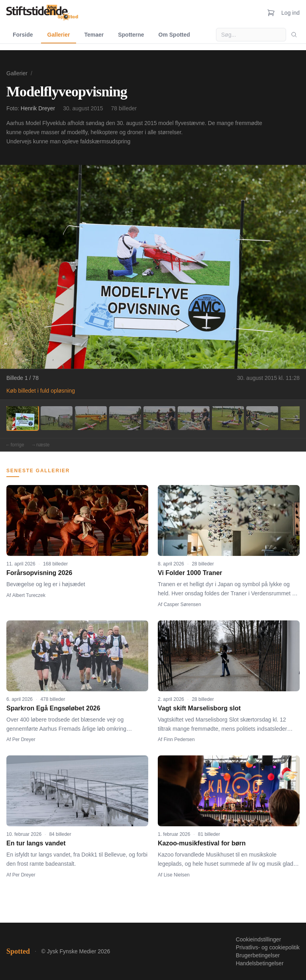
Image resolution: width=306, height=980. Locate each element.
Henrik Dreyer (38, 108)
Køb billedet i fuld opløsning (41, 391)
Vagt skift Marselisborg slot (199, 708)
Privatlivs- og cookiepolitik (268, 947)
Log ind (290, 13)
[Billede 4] (125, 418)
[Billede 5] (159, 418)
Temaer (94, 35)
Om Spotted (174, 35)
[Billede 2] (57, 418)
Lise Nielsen (177, 875)
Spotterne (131, 35)
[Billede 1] (22, 418)
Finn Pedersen (179, 739)
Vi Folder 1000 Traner (190, 573)
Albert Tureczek (29, 595)
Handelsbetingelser (260, 963)
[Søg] (294, 35)
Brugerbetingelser (258, 955)
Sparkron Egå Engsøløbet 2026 (53, 708)
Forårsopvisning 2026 (39, 573)
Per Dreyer (24, 739)
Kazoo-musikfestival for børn (202, 843)
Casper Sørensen (182, 604)
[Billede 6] (194, 418)
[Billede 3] (91, 418)
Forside (23, 35)
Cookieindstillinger (259, 939)
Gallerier (59, 35)
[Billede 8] (262, 418)
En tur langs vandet (36, 843)
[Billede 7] (228, 418)
